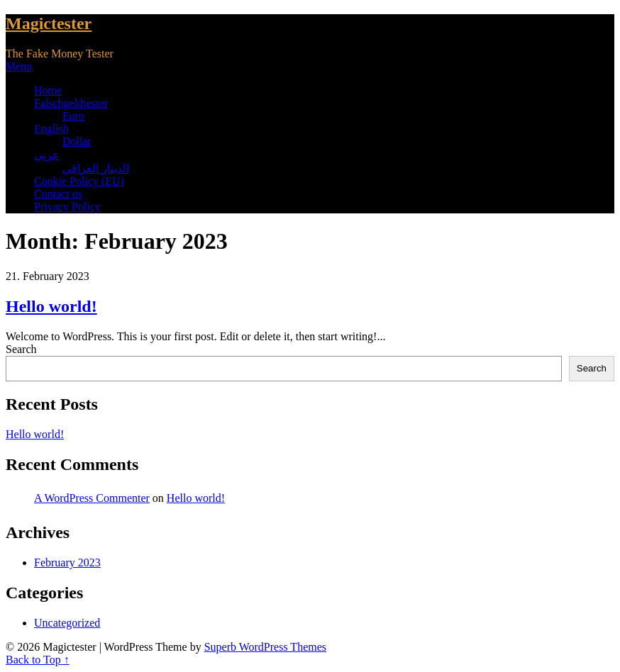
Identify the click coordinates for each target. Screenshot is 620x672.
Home (48, 90)
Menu (19, 66)
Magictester (49, 23)
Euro (73, 116)
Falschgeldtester (71, 103)
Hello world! (51, 306)
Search (21, 349)
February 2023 (67, 562)
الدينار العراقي (96, 168)
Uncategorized (67, 623)
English (51, 129)
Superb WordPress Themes (265, 647)
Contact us (58, 194)
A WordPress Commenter (92, 498)
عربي (47, 155)
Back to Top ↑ (38, 660)
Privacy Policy (67, 207)
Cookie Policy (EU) (79, 181)
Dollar (77, 141)
